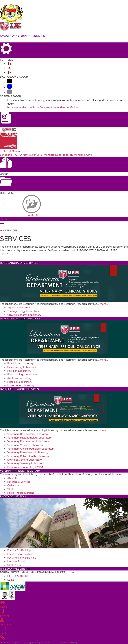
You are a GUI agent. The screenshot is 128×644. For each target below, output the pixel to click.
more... (104, 304)
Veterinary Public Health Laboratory (28, 456)
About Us (13, 478)
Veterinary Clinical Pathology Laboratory (31, 449)
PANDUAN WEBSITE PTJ (15, 569)
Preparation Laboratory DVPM (25, 467)
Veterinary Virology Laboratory (25, 445)
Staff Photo (14, 565)
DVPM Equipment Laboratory (24, 460)
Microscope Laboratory (21, 385)
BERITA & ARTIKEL (19, 576)
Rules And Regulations (21, 493)
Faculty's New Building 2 (22, 558)
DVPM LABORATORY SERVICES (19, 389)
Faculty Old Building (19, 550)
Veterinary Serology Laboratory (26, 463)
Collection (13, 485)
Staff (10, 489)
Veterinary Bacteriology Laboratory (28, 434)
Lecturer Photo (16, 561)
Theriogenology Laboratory (23, 311)
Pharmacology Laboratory (22, 374)
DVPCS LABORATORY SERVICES (20, 319)
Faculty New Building (20, 554)
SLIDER (12, 580)
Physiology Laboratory (20, 363)
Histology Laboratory (20, 382)
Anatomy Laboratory (19, 378)
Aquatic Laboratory (19, 307)
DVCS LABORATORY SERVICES (19, 263)
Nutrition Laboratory (19, 371)
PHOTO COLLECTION (13, 496)
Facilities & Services (19, 482)
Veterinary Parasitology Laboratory (28, 452)
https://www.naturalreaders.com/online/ (56, 107)
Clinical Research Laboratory (24, 315)
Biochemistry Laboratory (22, 367)
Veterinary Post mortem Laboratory (28, 441)
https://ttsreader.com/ (20, 107)
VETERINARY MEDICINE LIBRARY (20, 471)
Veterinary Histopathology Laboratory (29, 438)
